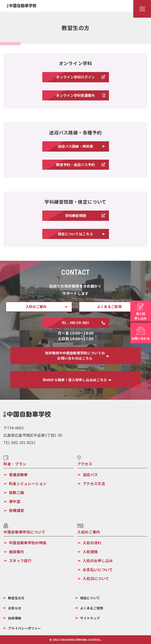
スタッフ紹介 (20, 561)
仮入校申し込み (141, 316)
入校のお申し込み (98, 561)
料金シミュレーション (28, 483)
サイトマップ (90, 618)
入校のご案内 (89, 532)
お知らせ (15, 608)
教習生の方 (16, 598)
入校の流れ (92, 543)
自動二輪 (16, 492)
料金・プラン (15, 464)
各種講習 (16, 510)
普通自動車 (18, 475)
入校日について (96, 578)
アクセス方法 (94, 483)
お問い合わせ (141, 338)
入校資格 (90, 552)
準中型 (15, 501)
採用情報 (15, 618)
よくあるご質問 (92, 608)
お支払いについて (98, 569)
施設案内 (16, 552)
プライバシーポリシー (24, 628)
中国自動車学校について (24, 532)
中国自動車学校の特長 (28, 543)
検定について (90, 598)
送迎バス (90, 475)
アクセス (85, 464)
